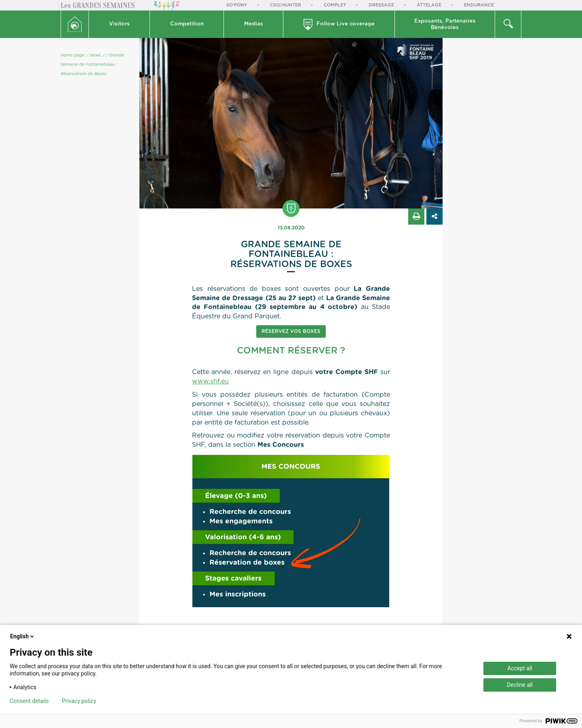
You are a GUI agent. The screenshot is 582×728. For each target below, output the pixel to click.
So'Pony (237, 5)
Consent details (29, 701)
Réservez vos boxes (291, 331)
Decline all (520, 685)
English (23, 636)
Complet (335, 5)
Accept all (520, 668)
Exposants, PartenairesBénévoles (445, 24)
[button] (119, 24)
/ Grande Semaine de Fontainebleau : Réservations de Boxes (92, 65)
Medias (254, 24)
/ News (94, 55)
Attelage (429, 5)
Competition (187, 24)
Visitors (119, 24)
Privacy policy (79, 701)
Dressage (381, 5)
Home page (73, 55)
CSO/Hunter (286, 5)
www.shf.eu (210, 381)
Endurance (479, 5)
